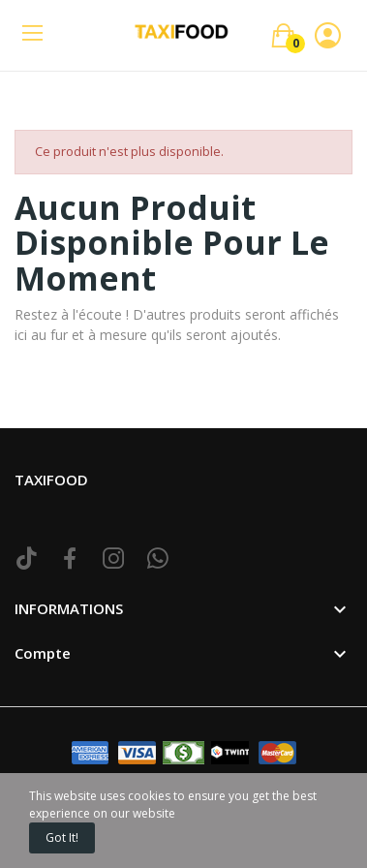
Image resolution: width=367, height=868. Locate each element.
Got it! (62, 837)
